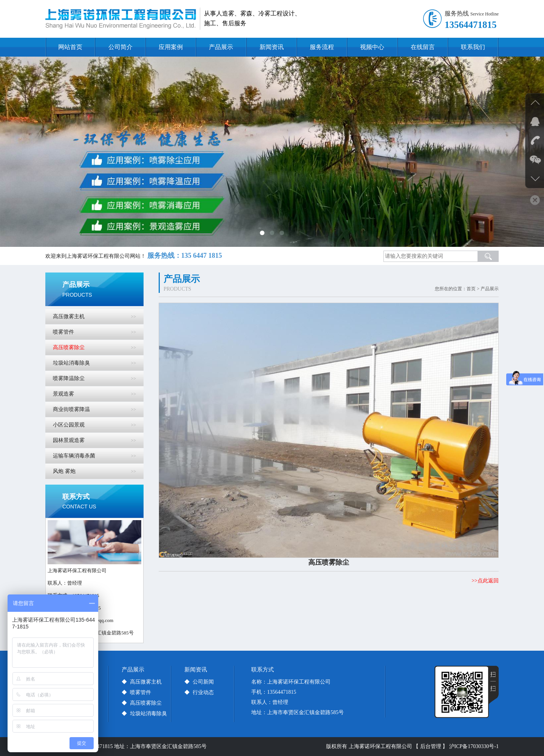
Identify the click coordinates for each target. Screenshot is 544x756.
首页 (471, 289)
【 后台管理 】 (430, 746)
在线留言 (423, 47)
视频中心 (372, 47)
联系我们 (473, 47)
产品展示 (221, 47)
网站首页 (70, 47)
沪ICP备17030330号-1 (474, 746)
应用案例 (171, 47)
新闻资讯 (272, 47)
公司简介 (121, 47)
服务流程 (322, 47)
